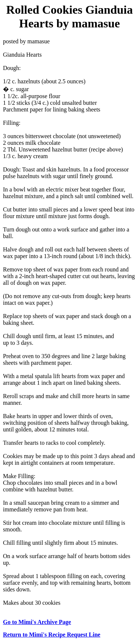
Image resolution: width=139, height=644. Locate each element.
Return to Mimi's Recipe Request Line (52, 635)
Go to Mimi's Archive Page (37, 622)
